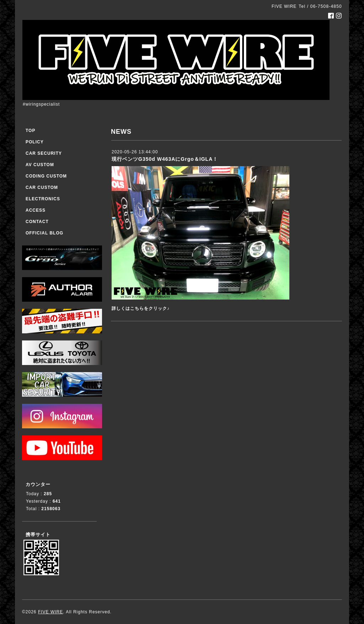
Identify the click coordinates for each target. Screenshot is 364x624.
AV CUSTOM (40, 165)
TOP (30, 131)
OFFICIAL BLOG (44, 233)
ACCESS (36, 210)
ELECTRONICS (43, 199)
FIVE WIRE (50, 612)
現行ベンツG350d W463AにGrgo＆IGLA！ (165, 159)
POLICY (35, 142)
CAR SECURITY (44, 153)
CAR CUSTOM (42, 187)
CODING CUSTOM (46, 176)
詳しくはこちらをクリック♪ (141, 308)
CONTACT (37, 222)
